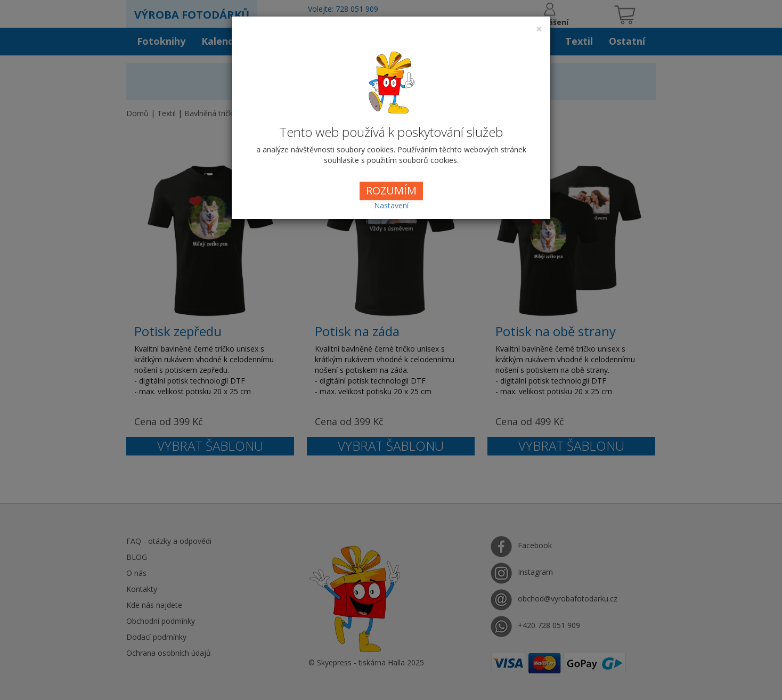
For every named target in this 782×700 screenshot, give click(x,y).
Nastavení (391, 205)
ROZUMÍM (391, 190)
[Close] (539, 29)
